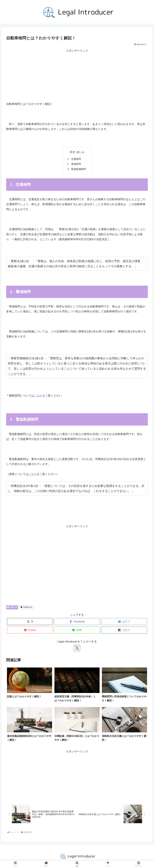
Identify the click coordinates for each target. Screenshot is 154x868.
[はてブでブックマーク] (124, 622)
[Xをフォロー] (77, 648)
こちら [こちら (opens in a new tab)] (38, 396)
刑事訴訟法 (27, 607)
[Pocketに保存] (30, 630)
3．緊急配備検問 (77, 169)
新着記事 (12, 607)
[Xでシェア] (30, 622)
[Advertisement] (77, 75)
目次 (73, 152)
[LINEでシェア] (77, 630)
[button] (124, 630)
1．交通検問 (75, 159)
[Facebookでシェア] (77, 622)
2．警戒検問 (75, 164)
